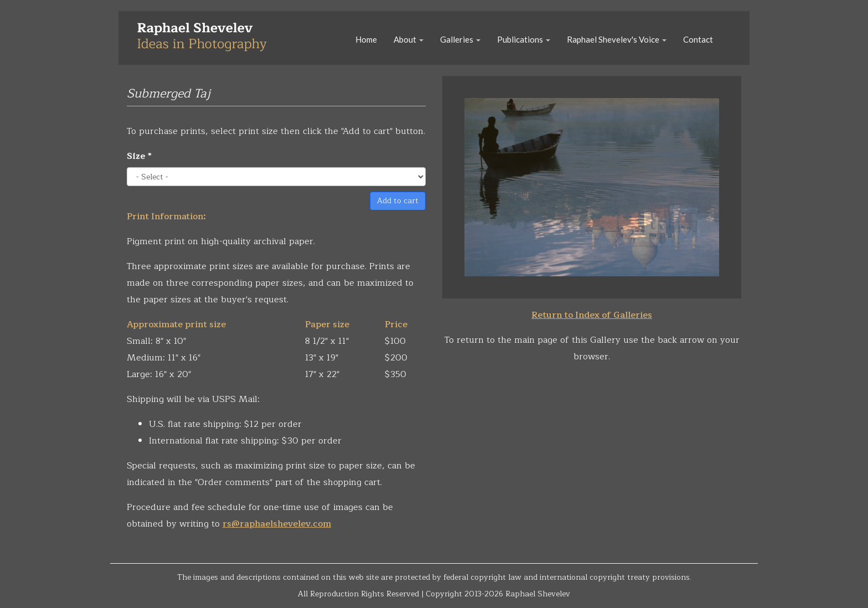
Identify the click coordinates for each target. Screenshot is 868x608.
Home (366, 39)
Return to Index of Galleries (592, 315)
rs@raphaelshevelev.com (277, 524)
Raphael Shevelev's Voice (617, 39)
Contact (698, 39)
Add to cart (398, 201)
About (409, 39)
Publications (524, 39)
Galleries (460, 39)
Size (139, 156)
